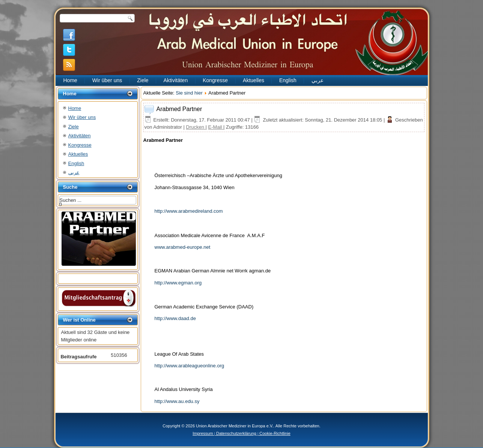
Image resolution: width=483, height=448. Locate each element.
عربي (317, 80)
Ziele (143, 80)
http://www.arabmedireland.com (189, 211)
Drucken (196, 127)
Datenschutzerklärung (236, 433)
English (288, 80)
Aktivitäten (176, 80)
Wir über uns (107, 80)
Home (70, 80)
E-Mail (216, 127)
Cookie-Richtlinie (274, 433)
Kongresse (215, 80)
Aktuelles (254, 80)
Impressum (203, 433)
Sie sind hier (189, 93)
